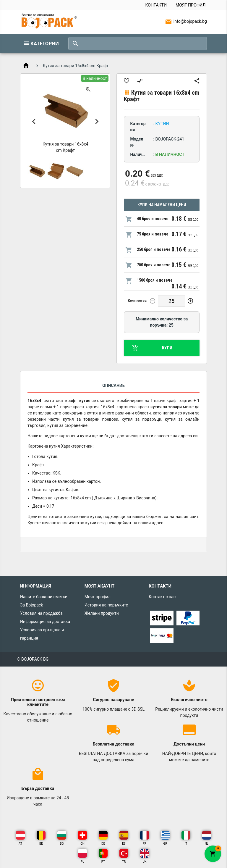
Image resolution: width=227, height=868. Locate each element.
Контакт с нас (162, 597)
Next (97, 121)
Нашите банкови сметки (44, 597)
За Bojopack (31, 605)
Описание (113, 385)
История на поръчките (106, 605)
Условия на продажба (41, 613)
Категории (45, 43)
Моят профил (190, 5)
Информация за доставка (45, 622)
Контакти (156, 5)
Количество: (138, 301)
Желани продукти (102, 613)
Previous (34, 121)
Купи (152, 348)
